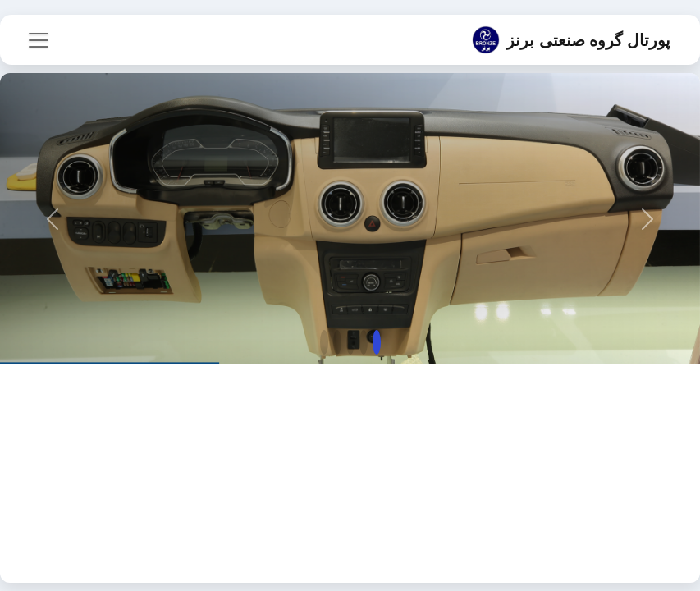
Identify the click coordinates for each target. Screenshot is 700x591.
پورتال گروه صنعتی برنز (571, 40)
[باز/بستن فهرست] (39, 40)
